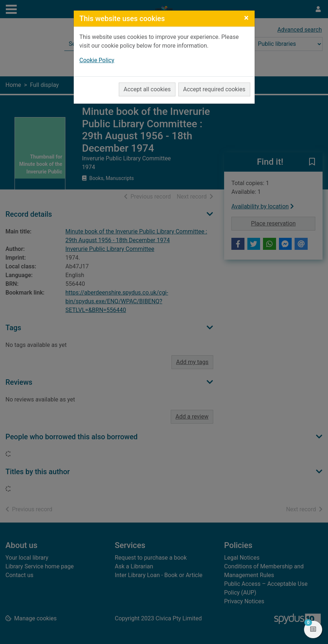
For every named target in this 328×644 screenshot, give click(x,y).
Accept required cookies (214, 89)
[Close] (246, 18)
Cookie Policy (97, 60)
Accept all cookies (147, 89)
